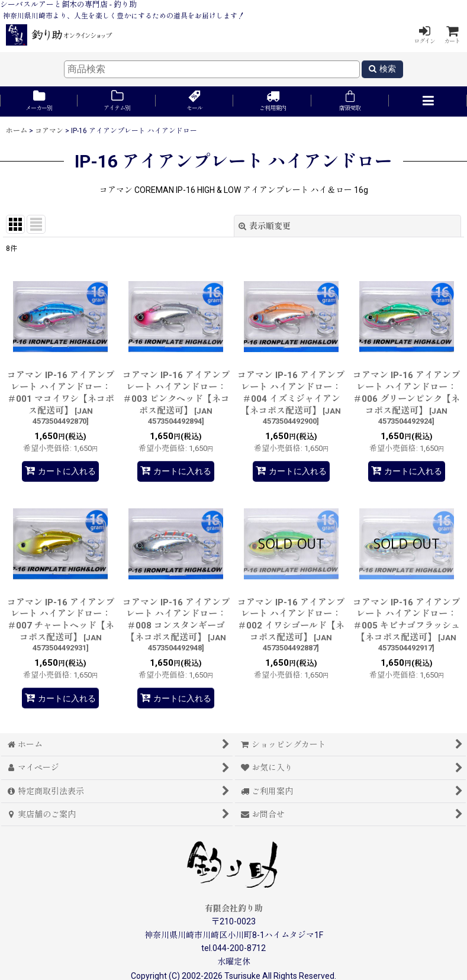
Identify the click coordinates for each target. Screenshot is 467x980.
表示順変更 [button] (265, 226)
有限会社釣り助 (234, 908)
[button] (428, 101)
